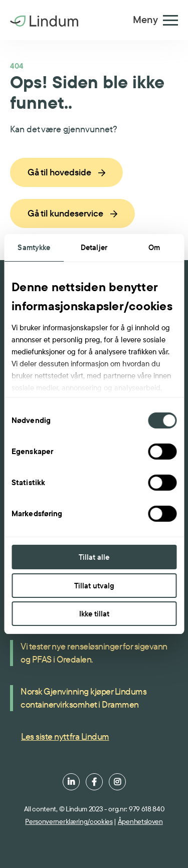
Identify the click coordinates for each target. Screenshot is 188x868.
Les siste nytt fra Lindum (65, 736)
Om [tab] (154, 247)
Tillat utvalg (94, 586)
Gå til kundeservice (72, 213)
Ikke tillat (94, 614)
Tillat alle (94, 557)
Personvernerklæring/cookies (69, 821)
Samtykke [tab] (34, 247)
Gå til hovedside (66, 172)
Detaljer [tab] (94, 247)
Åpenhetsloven (140, 821)
